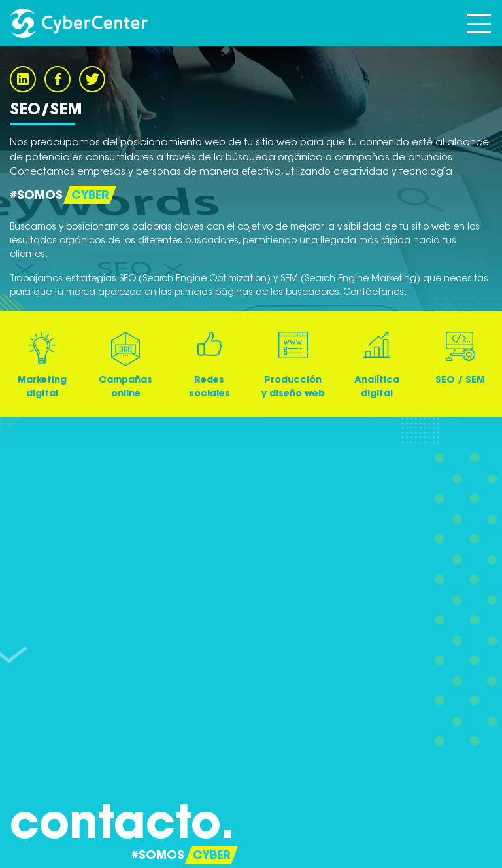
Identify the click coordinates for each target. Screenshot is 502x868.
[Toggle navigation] (479, 23)
